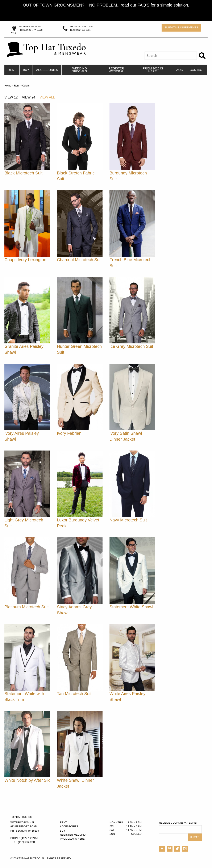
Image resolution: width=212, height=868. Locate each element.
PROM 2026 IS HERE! (153, 70)
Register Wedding (116, 70)
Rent (12, 70)
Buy (26, 70)
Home (8, 86)
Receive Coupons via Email (178, 823)
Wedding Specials (79, 70)
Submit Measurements (181, 27)
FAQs (179, 70)
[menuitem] (12, 70)
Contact (197, 70)
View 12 (11, 97)
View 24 (29, 97)
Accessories (47, 70)
